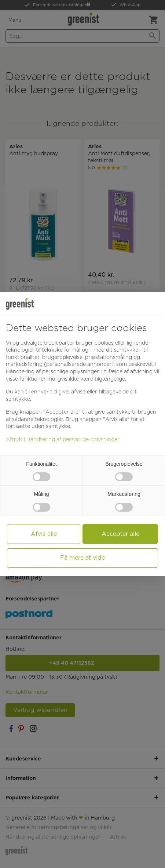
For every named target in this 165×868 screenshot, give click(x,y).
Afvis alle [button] (44, 534)
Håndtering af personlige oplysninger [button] (52, 371)
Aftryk (14, 439)
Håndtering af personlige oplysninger (73, 439)
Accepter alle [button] (120, 534)
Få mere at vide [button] (82, 558)
